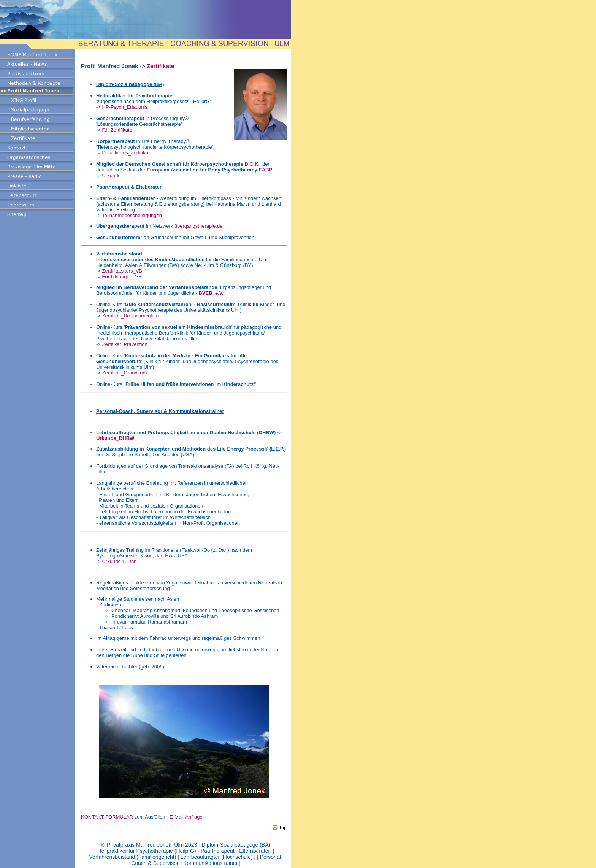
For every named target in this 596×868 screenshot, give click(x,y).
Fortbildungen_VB (122, 277)
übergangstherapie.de (199, 226)
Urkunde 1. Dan (120, 561)
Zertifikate (161, 66)
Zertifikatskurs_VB (122, 271)
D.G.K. (252, 164)
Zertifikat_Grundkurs (125, 373)
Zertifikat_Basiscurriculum (131, 316)
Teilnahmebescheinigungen (132, 215)
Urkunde (112, 175)
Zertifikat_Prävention (126, 344)
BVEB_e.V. (211, 293)
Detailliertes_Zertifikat (126, 153)
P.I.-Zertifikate (117, 130)
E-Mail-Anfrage (186, 817)
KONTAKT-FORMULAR (107, 817)
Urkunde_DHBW (115, 438)
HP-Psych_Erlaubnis (125, 107)
